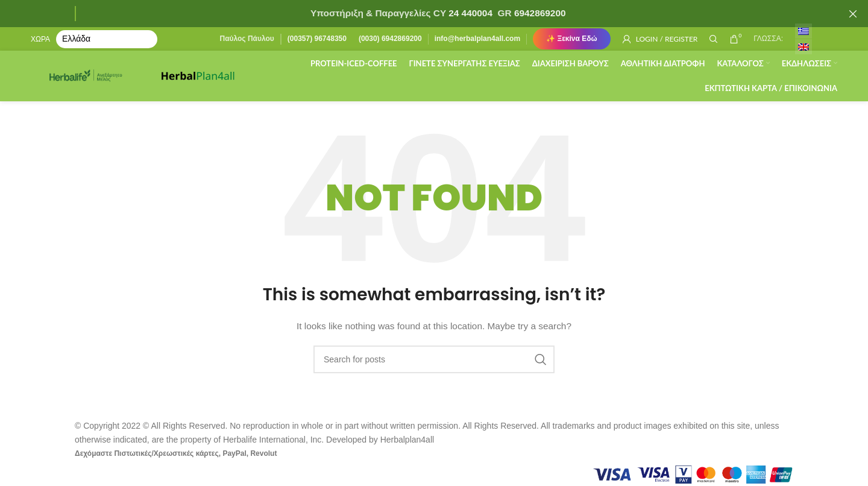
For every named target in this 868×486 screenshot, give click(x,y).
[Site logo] (91, 78)
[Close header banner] (853, 14)
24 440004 (469, 13)
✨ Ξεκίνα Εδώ (572, 39)
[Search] (714, 39)
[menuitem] (804, 32)
